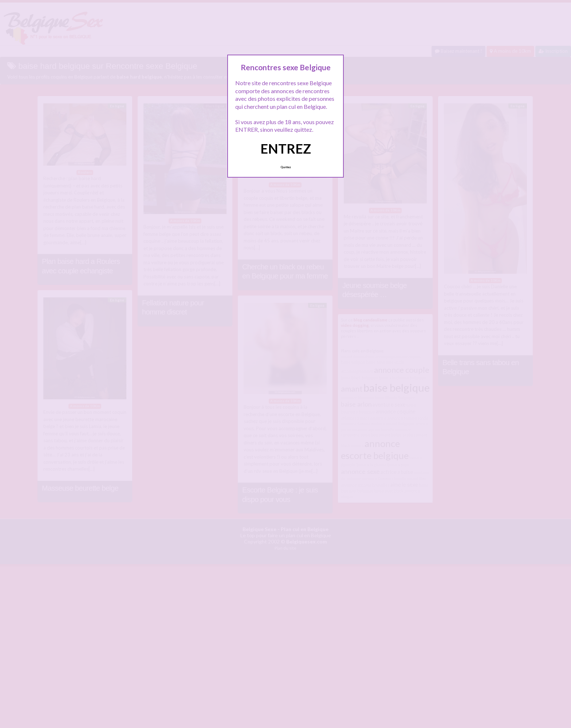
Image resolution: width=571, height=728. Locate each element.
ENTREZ (286, 149)
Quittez (286, 167)
